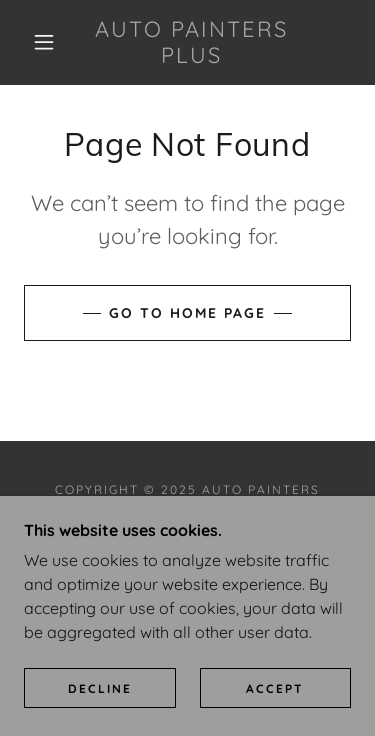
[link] (191, 42)
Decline (100, 715)
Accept (275, 715)
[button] (44, 42)
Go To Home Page (187, 313)
